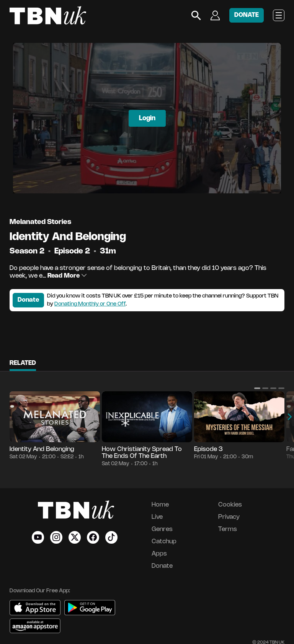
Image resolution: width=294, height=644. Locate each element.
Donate (28, 300)
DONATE (247, 15)
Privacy (229, 517)
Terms (228, 529)
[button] (257, 388)
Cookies (230, 505)
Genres (162, 529)
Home (160, 505)
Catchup (164, 542)
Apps (159, 554)
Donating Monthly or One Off (90, 304)
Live (157, 517)
